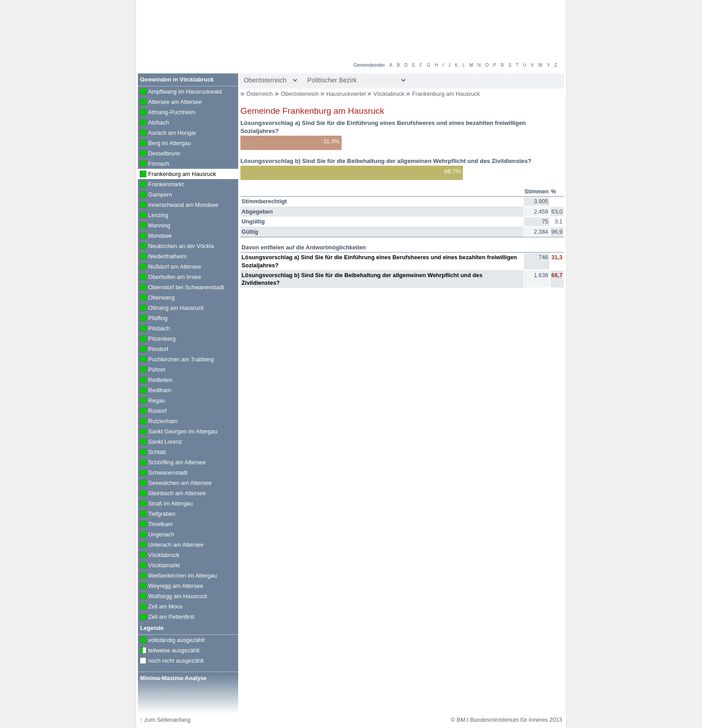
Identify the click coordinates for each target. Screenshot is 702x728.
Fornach (154, 164)
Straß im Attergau (165, 504)
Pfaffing (153, 319)
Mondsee (155, 236)
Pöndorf (153, 350)
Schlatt (152, 453)
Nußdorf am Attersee (169, 267)
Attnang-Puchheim (167, 113)
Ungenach (156, 535)
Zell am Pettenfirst (166, 617)
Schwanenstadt (163, 473)
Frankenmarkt (161, 185)
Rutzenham (158, 422)
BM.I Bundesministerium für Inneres (195, 45)
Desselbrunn (159, 154)
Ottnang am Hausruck (171, 308)
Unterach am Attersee (171, 545)
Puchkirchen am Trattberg (176, 360)
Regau (152, 401)
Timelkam (155, 525)
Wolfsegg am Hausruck (173, 597)
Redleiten (155, 381)
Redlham (154, 391)
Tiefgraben (157, 514)
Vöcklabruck (390, 94)
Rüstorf (152, 411)
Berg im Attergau (164, 144)
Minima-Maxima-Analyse (173, 678)
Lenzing (153, 216)
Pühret (152, 370)
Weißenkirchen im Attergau (177, 576)
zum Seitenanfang (165, 720)
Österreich (259, 94)
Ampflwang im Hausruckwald (180, 92)
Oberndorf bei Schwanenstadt (181, 288)
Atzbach (153, 123)
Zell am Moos (160, 607)
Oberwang (156, 298)
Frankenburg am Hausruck (446, 94)
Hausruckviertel (347, 94)
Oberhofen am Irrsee (169, 278)
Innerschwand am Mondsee (178, 206)
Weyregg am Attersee (171, 587)
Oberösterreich (300, 94)
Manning (154, 226)
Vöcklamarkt (159, 566)
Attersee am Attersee (170, 103)
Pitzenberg (157, 339)
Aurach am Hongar (167, 133)
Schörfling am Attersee (172, 463)
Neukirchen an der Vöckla (176, 247)
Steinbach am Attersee (172, 494)
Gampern (155, 195)
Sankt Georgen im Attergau (178, 432)
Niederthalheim (162, 257)
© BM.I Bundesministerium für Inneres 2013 (506, 720)
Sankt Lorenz (160, 442)
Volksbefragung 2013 (531, 9)
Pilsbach (154, 329)
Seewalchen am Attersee (175, 484)
